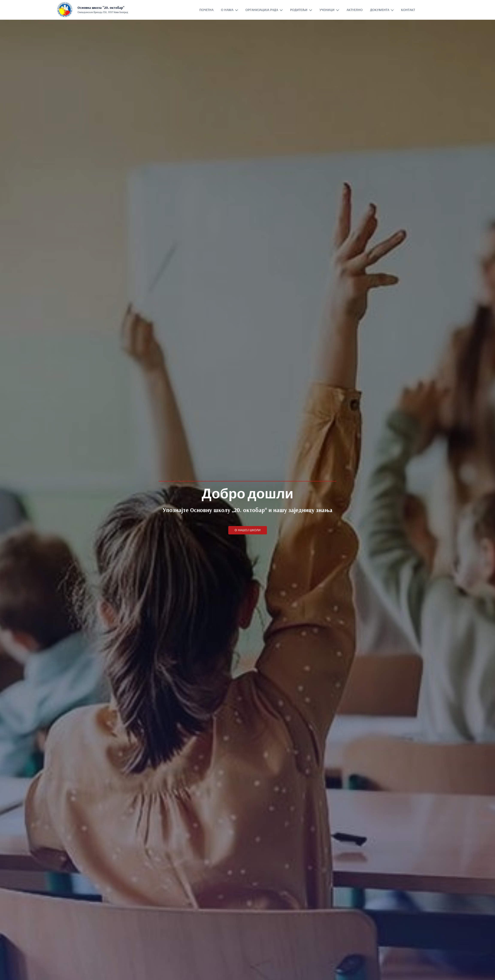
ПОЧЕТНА (206, 10)
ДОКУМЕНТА (380, 10)
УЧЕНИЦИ (327, 10)
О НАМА (227, 10)
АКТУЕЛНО (355, 10)
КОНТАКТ (408, 10)
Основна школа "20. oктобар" (101, 8)
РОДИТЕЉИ (299, 10)
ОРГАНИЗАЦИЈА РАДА (262, 10)
